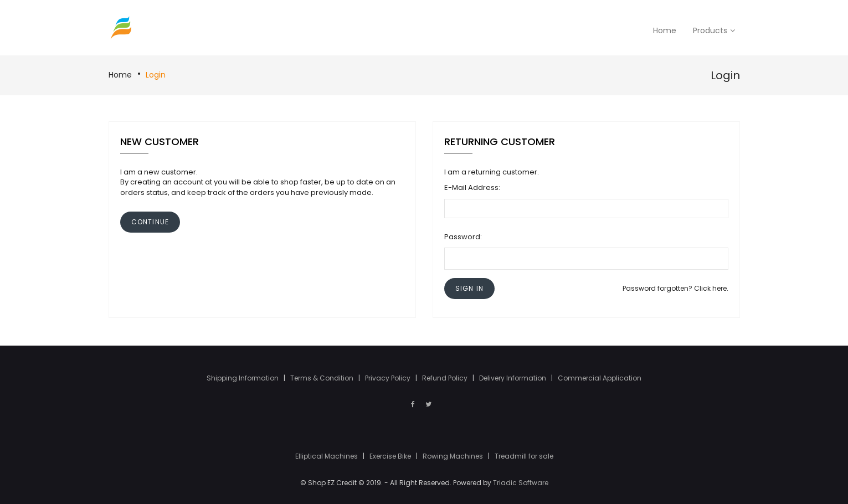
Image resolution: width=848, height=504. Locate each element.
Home (120, 75)
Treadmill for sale (524, 456)
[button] (469, 288)
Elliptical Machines (327, 456)
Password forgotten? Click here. (675, 288)
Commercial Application (600, 378)
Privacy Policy (389, 378)
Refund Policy (446, 378)
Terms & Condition (323, 378)
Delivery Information (513, 378)
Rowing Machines (454, 456)
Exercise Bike (391, 456)
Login (156, 75)
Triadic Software (521, 483)
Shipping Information (243, 378)
